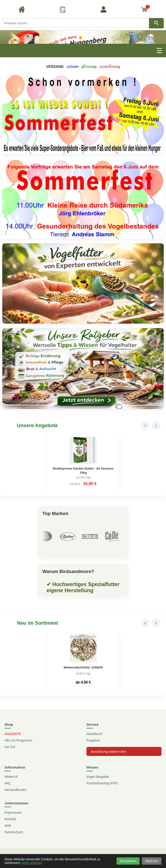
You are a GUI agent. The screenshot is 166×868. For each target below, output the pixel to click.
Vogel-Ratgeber (98, 777)
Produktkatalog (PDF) (102, 783)
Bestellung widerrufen (109, 751)
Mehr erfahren (32, 863)
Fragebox (93, 740)
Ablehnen (152, 861)
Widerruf (11, 777)
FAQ (8, 783)
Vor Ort (10, 747)
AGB (8, 825)
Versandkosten (16, 790)
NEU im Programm (18, 740)
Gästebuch (94, 734)
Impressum (13, 812)
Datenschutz (14, 832)
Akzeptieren (128, 861)
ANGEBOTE (13, 734)
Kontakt (10, 819)
